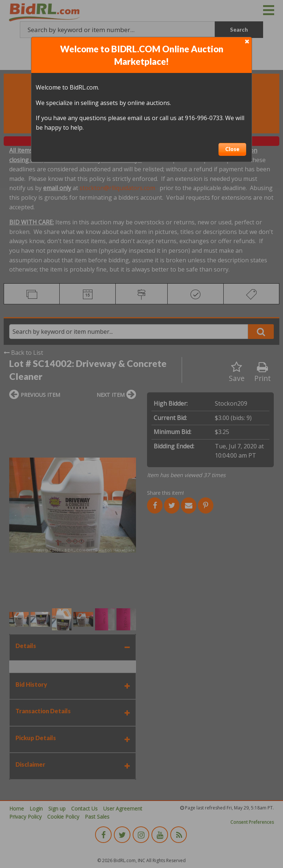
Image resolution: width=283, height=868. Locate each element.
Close (232, 149)
